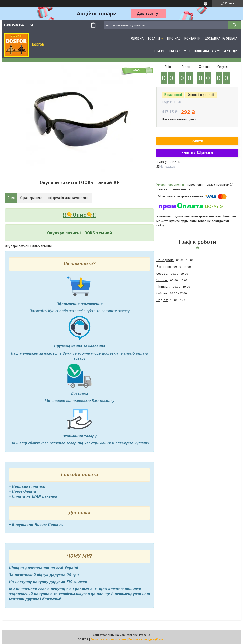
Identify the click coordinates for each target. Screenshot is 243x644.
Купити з (197, 153)
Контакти (192, 39)
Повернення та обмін (171, 51)
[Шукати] (234, 25)
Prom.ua (145, 635)
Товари (154, 39)
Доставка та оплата (221, 39)
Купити (197, 141)
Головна (137, 39)
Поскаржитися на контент (108, 639)
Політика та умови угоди (215, 51)
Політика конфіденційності (147, 639)
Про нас (174, 39)
